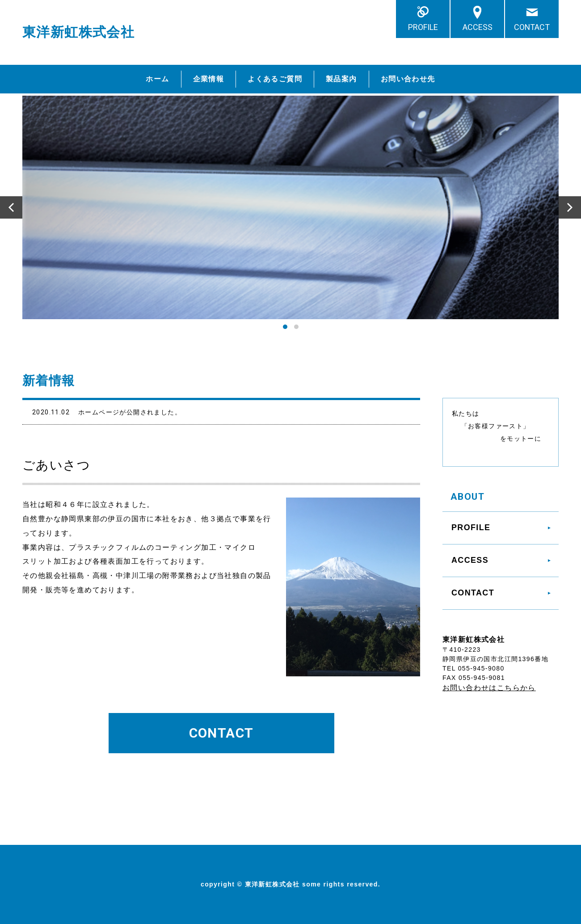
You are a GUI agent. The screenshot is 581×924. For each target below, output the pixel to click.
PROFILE (423, 27)
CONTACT (532, 27)
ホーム (157, 79)
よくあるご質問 (275, 79)
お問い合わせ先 (408, 79)
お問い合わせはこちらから (489, 688)
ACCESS (478, 27)
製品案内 (341, 79)
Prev (11, 207)
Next (570, 207)
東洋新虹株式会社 (78, 32)
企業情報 (209, 79)
